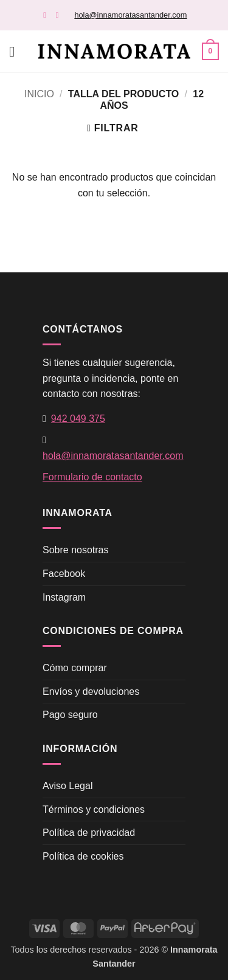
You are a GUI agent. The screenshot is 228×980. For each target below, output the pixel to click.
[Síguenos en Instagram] (60, 15)
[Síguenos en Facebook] (47, 15)
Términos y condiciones (94, 809)
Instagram (64, 597)
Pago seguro (70, 715)
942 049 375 (78, 419)
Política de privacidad (89, 833)
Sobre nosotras (76, 550)
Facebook (64, 574)
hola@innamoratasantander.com (130, 15)
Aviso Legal (67, 786)
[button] (16, 51)
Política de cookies (83, 856)
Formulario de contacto (92, 477)
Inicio (39, 94)
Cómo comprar (75, 668)
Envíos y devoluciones (91, 692)
